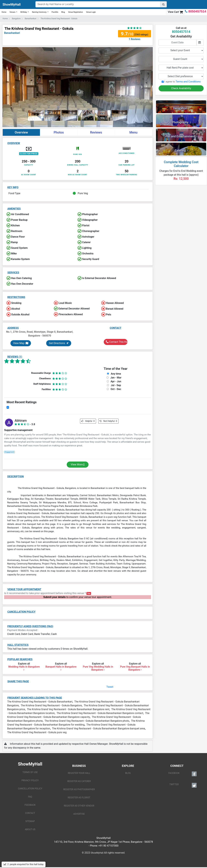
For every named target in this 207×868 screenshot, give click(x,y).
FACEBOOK (182, 774)
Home (4, 12)
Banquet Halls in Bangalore (61, 668)
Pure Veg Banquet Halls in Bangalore (135, 668)
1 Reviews (135, 39)
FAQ (30, 797)
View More (78, 464)
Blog (63, 12)
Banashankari (12, 33)
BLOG (128, 773)
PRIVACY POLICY (30, 780)
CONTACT (30, 813)
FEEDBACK (30, 805)
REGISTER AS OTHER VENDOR (79, 806)
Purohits (55, 12)
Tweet (110, 687)
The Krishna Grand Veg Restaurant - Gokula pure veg (37, 732)
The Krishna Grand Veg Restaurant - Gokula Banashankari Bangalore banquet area (98, 728)
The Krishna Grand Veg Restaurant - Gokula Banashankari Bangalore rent (68, 709)
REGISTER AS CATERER (79, 781)
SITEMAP (30, 821)
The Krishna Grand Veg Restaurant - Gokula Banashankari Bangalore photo (87, 721)
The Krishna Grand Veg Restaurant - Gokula (39, 29)
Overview (21, 132)
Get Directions (59, 343)
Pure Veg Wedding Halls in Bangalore (98, 668)
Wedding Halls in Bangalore (24, 668)
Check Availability (181, 88)
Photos (59, 132)
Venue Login (91, 12)
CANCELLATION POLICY (30, 789)
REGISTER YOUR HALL (79, 773)
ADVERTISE (79, 814)
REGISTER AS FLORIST (79, 798)
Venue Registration (76, 12)
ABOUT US (30, 829)
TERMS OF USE (30, 772)
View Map (21, 343)
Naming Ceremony (39, 12)
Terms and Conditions (188, 82)
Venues (13, 12)
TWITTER (183, 785)
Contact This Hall (117, 342)
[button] (14, 87)
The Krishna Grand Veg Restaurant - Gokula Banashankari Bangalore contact (100, 713)
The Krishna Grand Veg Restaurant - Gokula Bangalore (51, 705)
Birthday (24, 12)
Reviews (96, 132)
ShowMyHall (12, 4)
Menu (133, 132)
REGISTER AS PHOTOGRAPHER (79, 789)
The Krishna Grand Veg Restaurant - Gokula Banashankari (40, 702)
